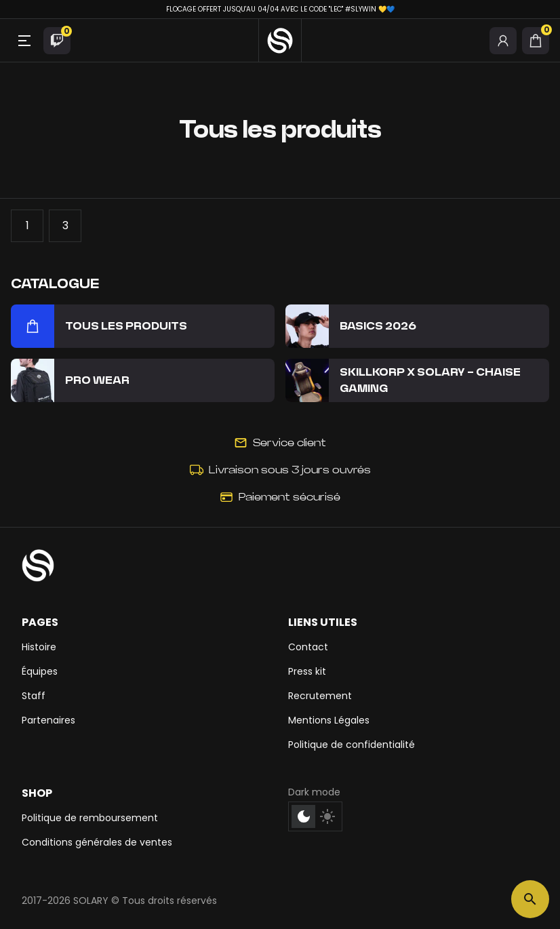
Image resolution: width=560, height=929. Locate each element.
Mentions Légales (329, 720)
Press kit (307, 671)
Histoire (39, 647)
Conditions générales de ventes (97, 842)
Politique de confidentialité (352, 745)
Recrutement (320, 696)
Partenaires (48, 720)
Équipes (40, 671)
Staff (34, 696)
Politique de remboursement (90, 818)
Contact (308, 647)
